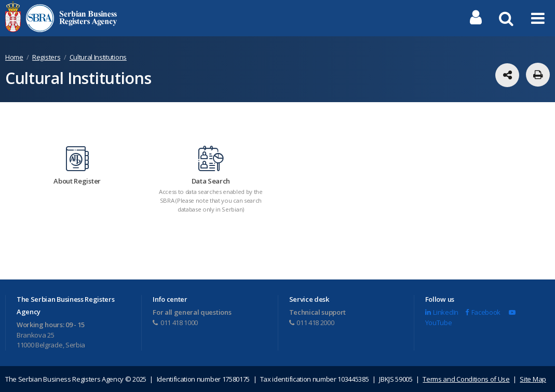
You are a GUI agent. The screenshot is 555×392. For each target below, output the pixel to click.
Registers (46, 57)
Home (14, 57)
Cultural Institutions (98, 57)
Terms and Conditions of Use (466, 379)
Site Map (533, 379)
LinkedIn (442, 313)
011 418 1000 (175, 323)
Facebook (483, 313)
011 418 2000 (312, 323)
